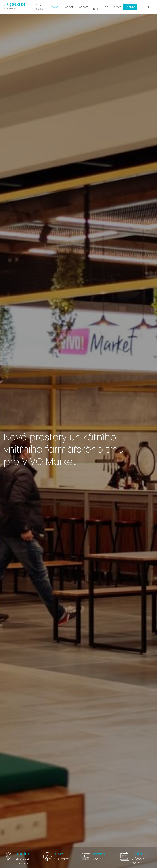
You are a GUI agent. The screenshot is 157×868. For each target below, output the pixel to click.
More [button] (131, 6)
